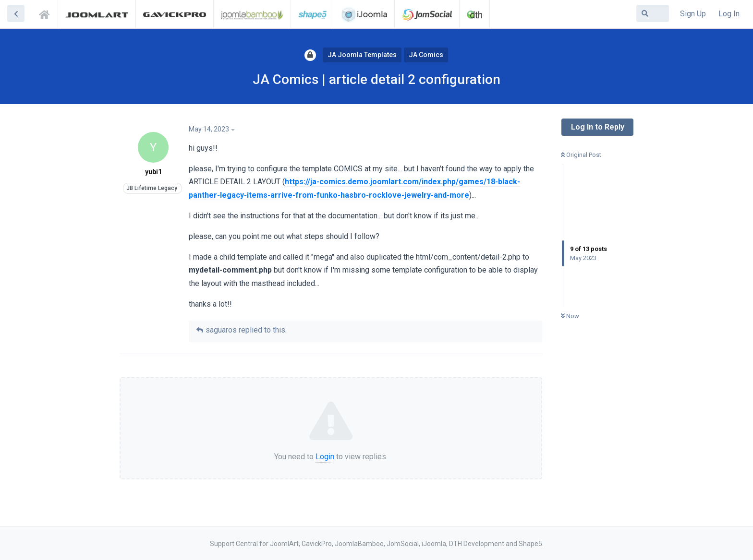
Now (570, 316)
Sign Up (693, 14)
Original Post (581, 155)
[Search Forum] (653, 13)
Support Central (47, 13)
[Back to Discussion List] (16, 13)
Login (325, 457)
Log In (729, 14)
